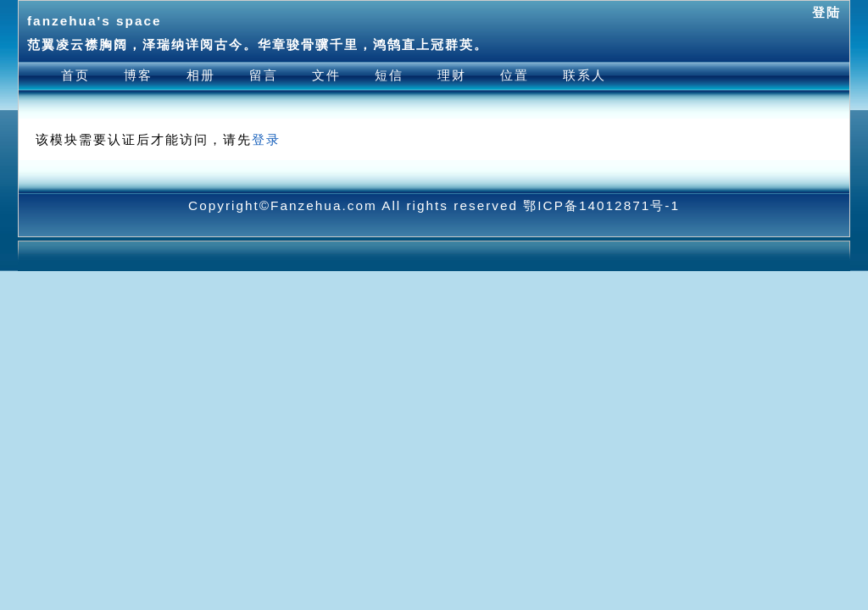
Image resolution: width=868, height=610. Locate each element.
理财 (452, 75)
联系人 (584, 75)
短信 (389, 75)
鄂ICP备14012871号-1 (601, 205)
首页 (75, 75)
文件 (326, 75)
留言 (264, 75)
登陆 (826, 12)
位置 (515, 75)
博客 (138, 75)
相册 (201, 75)
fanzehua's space (95, 21)
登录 (266, 139)
